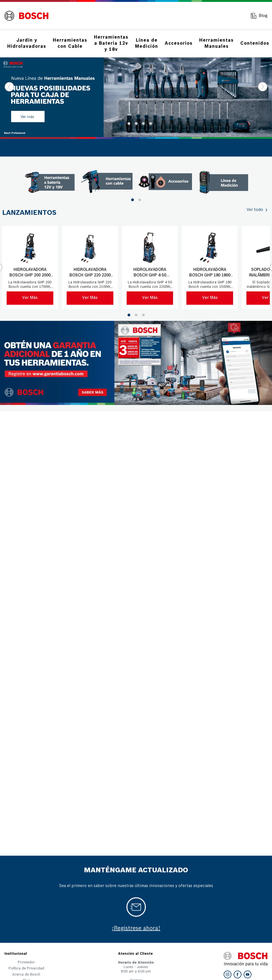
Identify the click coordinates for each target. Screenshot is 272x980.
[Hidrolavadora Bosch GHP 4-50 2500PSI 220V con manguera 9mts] (150, 268)
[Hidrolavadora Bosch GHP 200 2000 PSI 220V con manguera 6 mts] (30, 268)
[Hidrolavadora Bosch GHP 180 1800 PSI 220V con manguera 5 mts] (210, 268)
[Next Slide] (263, 87)
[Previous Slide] (9, 87)
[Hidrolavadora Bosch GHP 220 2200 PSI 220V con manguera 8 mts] (90, 268)
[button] (122, 124)
